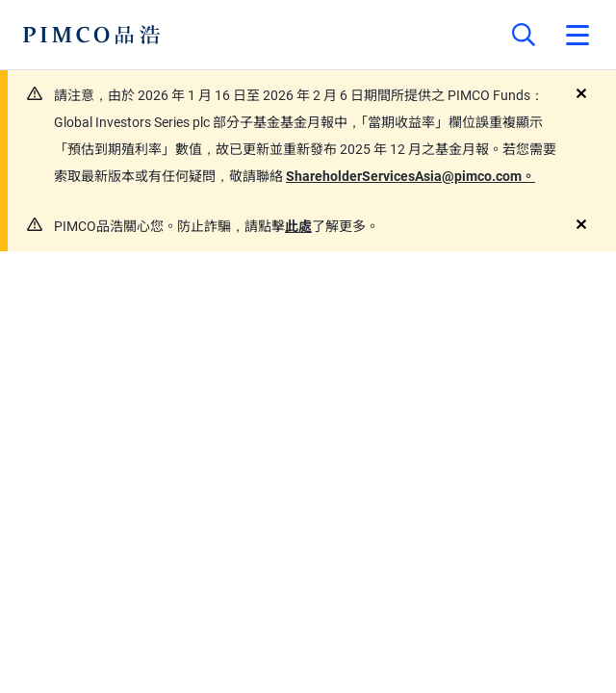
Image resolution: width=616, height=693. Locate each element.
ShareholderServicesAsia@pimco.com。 (411, 176)
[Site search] (524, 35)
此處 (298, 226)
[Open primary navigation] (577, 35)
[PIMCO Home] (92, 35)
